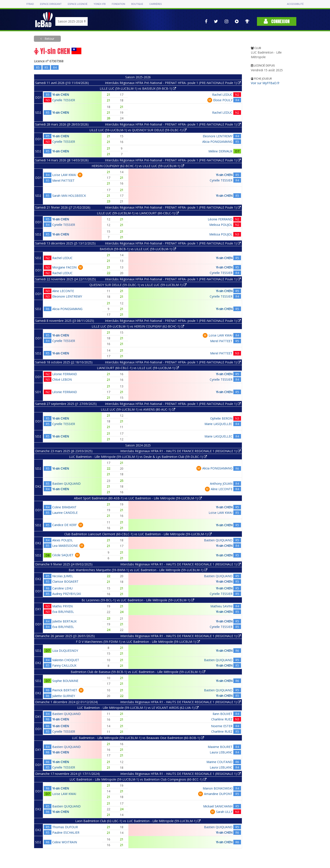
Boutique (137, 4)
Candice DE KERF (65, 525)
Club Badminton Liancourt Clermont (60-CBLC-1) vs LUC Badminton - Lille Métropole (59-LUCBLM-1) (138, 534)
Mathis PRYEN (62, 606)
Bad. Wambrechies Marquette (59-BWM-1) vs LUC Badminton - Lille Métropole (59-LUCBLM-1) (138, 570)
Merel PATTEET (63, 180)
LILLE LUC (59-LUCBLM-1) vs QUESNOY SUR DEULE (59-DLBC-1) (138, 130)
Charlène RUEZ (222, 719)
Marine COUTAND (219, 762)
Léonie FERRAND (220, 219)
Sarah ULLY (224, 812)
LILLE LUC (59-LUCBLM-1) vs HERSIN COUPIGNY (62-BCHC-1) (138, 326)
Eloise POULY (223, 100)
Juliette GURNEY (64, 696)
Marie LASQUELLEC (218, 424)
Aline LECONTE (63, 291)
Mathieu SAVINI (221, 606)
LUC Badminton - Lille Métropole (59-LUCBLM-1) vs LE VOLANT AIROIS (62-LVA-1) (138, 708)
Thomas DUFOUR (65, 827)
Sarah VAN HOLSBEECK (69, 196)
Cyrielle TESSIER (64, 100)
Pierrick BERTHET (65, 690)
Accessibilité (295, 4)
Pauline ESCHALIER (66, 832)
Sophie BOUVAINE (65, 681)
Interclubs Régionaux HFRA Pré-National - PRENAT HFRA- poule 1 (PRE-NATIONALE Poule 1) (173, 83)
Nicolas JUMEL (63, 576)
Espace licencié (78, 4)
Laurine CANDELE (65, 513)
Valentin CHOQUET (66, 660)
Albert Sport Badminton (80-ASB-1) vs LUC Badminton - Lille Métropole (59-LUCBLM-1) (138, 498)
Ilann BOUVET (223, 714)
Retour (49, 39)
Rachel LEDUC (222, 95)
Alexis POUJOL (63, 540)
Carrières (156, 4)
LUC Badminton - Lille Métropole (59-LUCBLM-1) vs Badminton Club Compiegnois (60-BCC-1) (138, 779)
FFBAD (30, 4)
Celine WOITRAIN (65, 842)
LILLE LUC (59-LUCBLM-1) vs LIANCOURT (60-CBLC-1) (138, 213)
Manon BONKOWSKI (218, 788)
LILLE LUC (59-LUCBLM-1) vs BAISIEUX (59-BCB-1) (138, 88)
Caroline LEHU (62, 588)
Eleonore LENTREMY (218, 136)
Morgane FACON (64, 267)
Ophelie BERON (221, 418)
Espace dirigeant (51, 4)
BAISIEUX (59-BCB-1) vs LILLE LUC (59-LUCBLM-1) (138, 249)
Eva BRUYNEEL (63, 612)
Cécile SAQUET (63, 555)
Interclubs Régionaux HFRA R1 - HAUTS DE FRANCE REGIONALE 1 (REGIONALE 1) (181, 451)
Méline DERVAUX (220, 151)
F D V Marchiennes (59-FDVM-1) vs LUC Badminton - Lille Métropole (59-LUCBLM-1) (138, 642)
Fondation (118, 4)
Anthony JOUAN (221, 484)
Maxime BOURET (220, 747)
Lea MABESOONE (65, 546)
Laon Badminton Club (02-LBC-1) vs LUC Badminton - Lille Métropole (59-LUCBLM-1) (138, 821)
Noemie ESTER (222, 726)
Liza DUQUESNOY (65, 651)
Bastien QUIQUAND (66, 484)
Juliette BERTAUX (64, 621)
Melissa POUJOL (221, 225)
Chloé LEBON (62, 379)
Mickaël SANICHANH (218, 806)
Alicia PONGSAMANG (217, 142)
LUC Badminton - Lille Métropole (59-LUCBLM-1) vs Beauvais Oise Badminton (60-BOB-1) (138, 738)
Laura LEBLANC (221, 752)
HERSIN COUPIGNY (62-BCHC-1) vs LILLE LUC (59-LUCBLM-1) (138, 166)
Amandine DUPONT (218, 794)
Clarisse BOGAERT (65, 581)
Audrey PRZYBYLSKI (67, 594)
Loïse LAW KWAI (64, 175)
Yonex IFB (100, 4)
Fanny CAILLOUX (64, 665)
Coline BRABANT (64, 507)
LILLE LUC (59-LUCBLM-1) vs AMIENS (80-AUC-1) (138, 409)
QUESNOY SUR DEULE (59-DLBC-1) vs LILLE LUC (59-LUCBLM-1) (138, 285)
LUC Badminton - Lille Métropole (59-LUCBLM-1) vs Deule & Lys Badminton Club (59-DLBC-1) (138, 457)
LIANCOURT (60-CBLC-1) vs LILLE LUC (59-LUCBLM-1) (138, 368)
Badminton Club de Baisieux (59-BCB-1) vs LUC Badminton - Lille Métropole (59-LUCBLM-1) (138, 672)
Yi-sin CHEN (61, 95)
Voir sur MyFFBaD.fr (265, 83)
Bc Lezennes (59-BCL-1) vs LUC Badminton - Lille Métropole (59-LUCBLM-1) (138, 600)
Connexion (277, 21)
